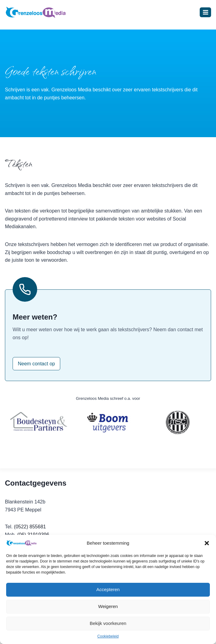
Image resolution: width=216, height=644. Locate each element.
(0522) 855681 (30, 527)
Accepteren (108, 589)
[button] (207, 543)
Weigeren (108, 606)
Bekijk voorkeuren (108, 623)
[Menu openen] (205, 12)
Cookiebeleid (108, 636)
